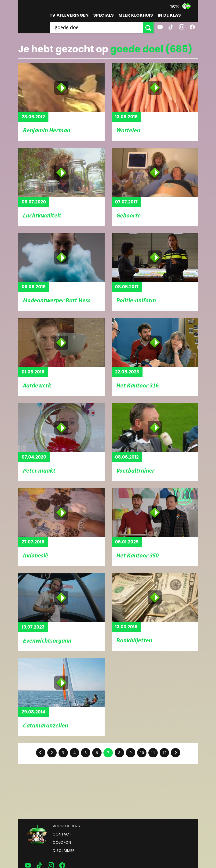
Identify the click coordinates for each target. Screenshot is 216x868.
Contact (62, 834)
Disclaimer (64, 851)
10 (142, 753)
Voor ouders (66, 826)
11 (153, 753)
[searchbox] (96, 27)
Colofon (62, 842)
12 (164, 753)
